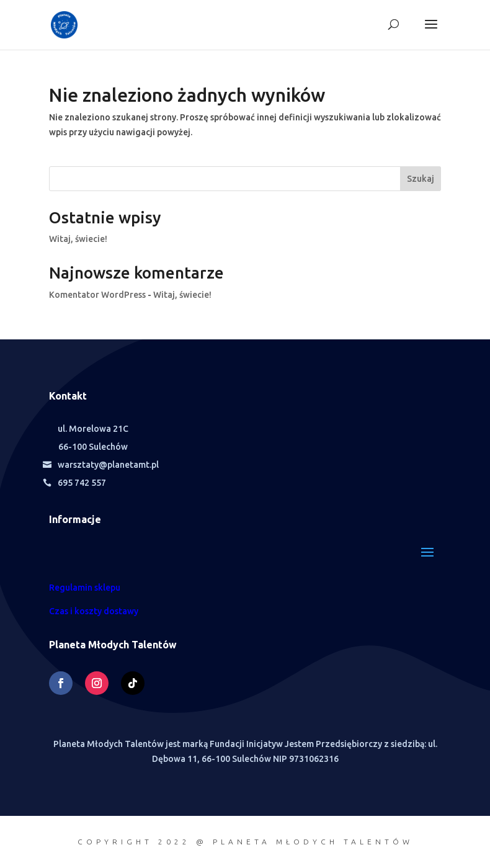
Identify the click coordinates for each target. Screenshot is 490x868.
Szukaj (421, 179)
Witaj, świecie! (78, 239)
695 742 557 (82, 483)
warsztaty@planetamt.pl (108, 465)
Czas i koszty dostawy (94, 611)
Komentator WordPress (97, 295)
